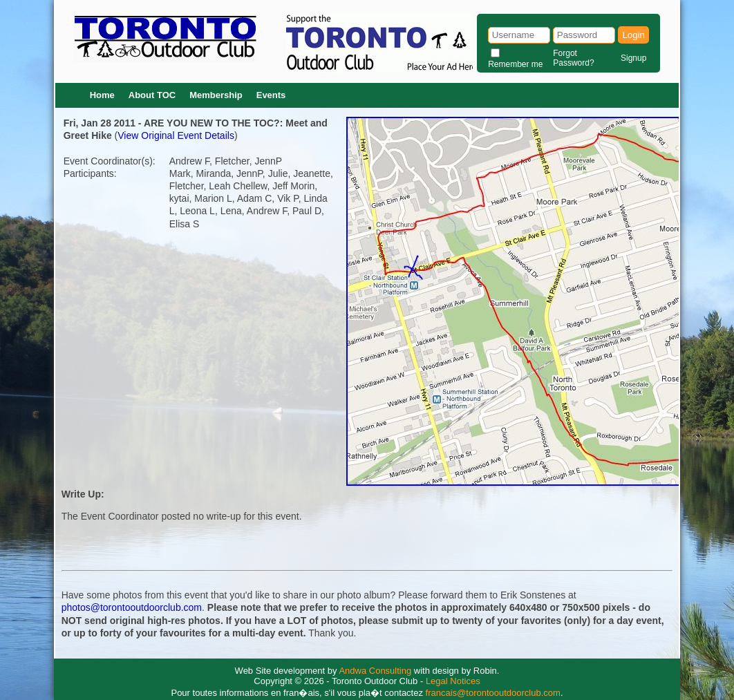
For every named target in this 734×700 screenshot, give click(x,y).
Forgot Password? (573, 58)
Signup (633, 58)
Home (102, 95)
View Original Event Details (176, 135)
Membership (216, 95)
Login (633, 35)
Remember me (515, 64)
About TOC (152, 95)
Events (271, 95)
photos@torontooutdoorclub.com (132, 607)
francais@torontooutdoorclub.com (493, 693)
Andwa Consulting (375, 671)
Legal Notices (453, 681)
